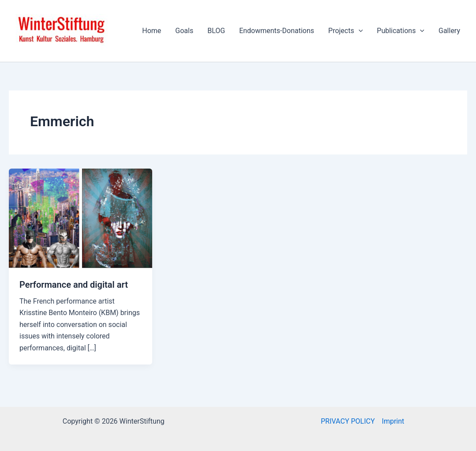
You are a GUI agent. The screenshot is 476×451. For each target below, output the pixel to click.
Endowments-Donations (277, 31)
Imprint (393, 421)
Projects (345, 31)
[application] (359, 31)
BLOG (216, 31)
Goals (184, 31)
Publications (401, 31)
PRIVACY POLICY (348, 421)
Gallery (449, 31)
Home (152, 31)
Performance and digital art (74, 285)
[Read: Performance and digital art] (81, 218)
